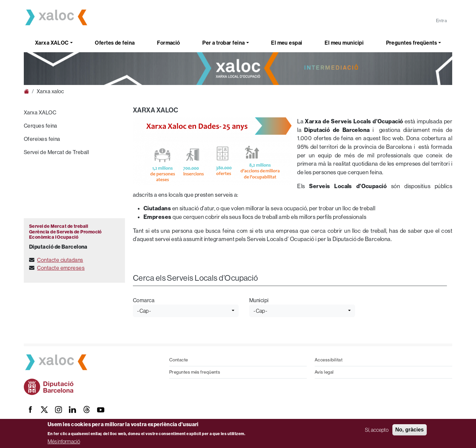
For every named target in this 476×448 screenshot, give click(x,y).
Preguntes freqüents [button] (412, 43)
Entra (441, 21)
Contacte (179, 360)
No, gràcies (410, 430)
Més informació (64, 441)
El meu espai (287, 43)
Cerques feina (40, 126)
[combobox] (186, 311)
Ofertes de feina (115, 43)
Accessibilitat (329, 360)
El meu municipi (344, 43)
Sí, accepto (377, 430)
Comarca (144, 300)
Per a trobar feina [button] (223, 43)
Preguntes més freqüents (195, 372)
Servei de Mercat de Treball (56, 152)
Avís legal (324, 372)
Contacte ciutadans (60, 260)
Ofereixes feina (42, 139)
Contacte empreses (61, 268)
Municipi (259, 300)
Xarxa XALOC (40, 113)
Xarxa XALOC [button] (52, 43)
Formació (169, 43)
